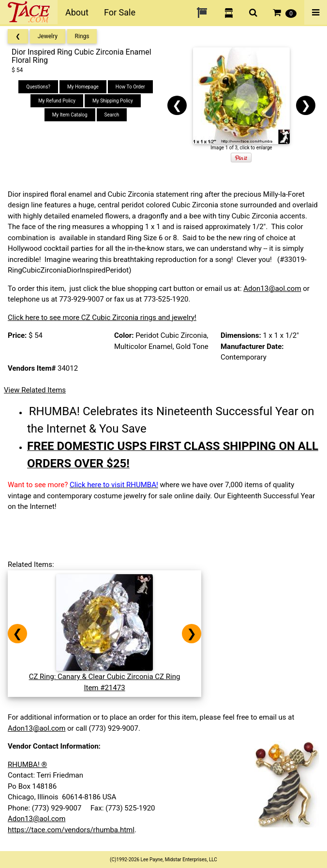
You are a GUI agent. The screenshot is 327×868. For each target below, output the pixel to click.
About (77, 12)
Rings (82, 36)
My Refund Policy (57, 101)
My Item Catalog (70, 115)
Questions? (38, 87)
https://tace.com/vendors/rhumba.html (71, 830)
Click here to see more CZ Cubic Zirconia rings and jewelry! (102, 318)
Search (112, 115)
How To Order (130, 87)
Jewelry (48, 36)
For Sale (120, 12)
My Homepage (83, 87)
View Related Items (35, 390)
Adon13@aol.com (272, 289)
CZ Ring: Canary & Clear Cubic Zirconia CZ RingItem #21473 (105, 677)
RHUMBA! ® (27, 765)
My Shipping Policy (113, 101)
